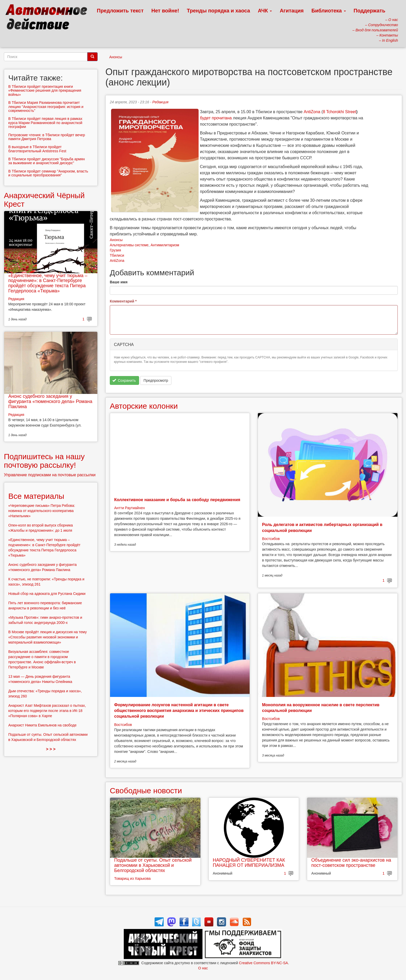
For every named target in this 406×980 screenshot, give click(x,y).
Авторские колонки (144, 406)
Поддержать (369, 11)
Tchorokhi (335, 112)
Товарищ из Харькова (132, 878)
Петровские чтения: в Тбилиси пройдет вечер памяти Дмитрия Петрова (47, 137)
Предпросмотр (156, 380)
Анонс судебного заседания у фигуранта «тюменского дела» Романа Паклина (50, 401)
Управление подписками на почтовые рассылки (50, 475)
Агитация (292, 11)
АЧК (265, 11)
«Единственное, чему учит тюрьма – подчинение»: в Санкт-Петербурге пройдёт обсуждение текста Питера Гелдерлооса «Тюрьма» (48, 283)
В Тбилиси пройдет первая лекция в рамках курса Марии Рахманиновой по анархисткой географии (45, 123)
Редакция (160, 102)
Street (350, 112)
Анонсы (116, 57)
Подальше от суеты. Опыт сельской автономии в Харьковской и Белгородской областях (153, 865)
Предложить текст (120, 11)
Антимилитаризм (165, 245)
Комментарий (123, 301)
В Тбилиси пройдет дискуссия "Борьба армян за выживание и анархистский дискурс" (46, 161)
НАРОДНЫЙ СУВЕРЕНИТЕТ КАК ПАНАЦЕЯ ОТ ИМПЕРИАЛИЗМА (249, 863)
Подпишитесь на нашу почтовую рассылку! (44, 461)
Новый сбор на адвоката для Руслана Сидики (47, 594)
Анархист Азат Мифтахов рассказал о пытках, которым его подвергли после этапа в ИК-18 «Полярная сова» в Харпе (47, 711)
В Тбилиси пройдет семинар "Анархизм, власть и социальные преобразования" (48, 173)
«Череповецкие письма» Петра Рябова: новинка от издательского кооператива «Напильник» (42, 511)
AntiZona (312, 112)
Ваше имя (119, 282)
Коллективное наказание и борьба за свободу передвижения (177, 500)
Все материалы (36, 496)
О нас (203, 968)
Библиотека (329, 11)
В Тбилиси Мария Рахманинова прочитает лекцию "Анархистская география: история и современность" (46, 107)
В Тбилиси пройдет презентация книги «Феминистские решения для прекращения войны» (45, 91)
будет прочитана (216, 118)
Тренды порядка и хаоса (219, 11)
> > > (51, 749)
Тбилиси (117, 255)
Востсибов (271, 539)
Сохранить (124, 380)
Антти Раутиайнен (129, 508)
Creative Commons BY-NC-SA (263, 963)
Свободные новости (146, 791)
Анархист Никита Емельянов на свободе (42, 725)
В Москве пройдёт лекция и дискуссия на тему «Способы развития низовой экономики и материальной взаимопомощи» (48, 637)
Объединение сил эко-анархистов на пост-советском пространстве (351, 863)
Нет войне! (165, 11)
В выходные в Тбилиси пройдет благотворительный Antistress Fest (37, 149)
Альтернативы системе (129, 245)
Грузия (115, 250)
